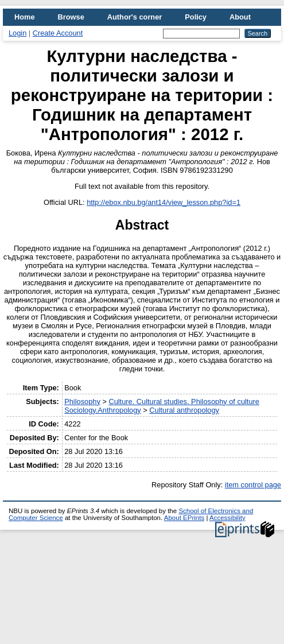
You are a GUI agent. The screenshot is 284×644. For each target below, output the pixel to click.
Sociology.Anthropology (103, 410)
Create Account (58, 33)
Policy (196, 17)
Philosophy (82, 401)
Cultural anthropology (184, 410)
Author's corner (135, 17)
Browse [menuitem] (71, 17)
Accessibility (227, 518)
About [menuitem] (240, 17)
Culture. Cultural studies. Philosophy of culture (184, 401)
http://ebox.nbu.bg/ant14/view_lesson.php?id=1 (164, 202)
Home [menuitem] (25, 17)
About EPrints (184, 518)
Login (17, 33)
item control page (253, 485)
